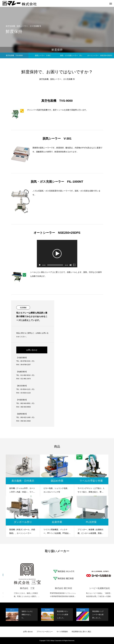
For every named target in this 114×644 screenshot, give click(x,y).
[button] (57, 254)
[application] (57, 254)
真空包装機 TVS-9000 (14, 55)
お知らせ (12, 610)
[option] (18, 578)
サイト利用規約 (62, 632)
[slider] (55, 265)
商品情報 (47, 610)
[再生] (40, 265)
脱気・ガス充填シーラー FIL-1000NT (71, 56)
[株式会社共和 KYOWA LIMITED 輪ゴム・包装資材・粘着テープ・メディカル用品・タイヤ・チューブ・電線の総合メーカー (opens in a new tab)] (18, 579)
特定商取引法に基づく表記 (81, 632)
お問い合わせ (32, 350)
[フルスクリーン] (74, 265)
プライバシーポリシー (45, 632)
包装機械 (23, 308)
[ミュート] (71, 265)
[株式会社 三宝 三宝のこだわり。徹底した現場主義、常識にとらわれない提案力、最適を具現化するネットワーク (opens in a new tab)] (54, 579)
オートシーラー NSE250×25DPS (100, 55)
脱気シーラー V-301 (43, 55)
